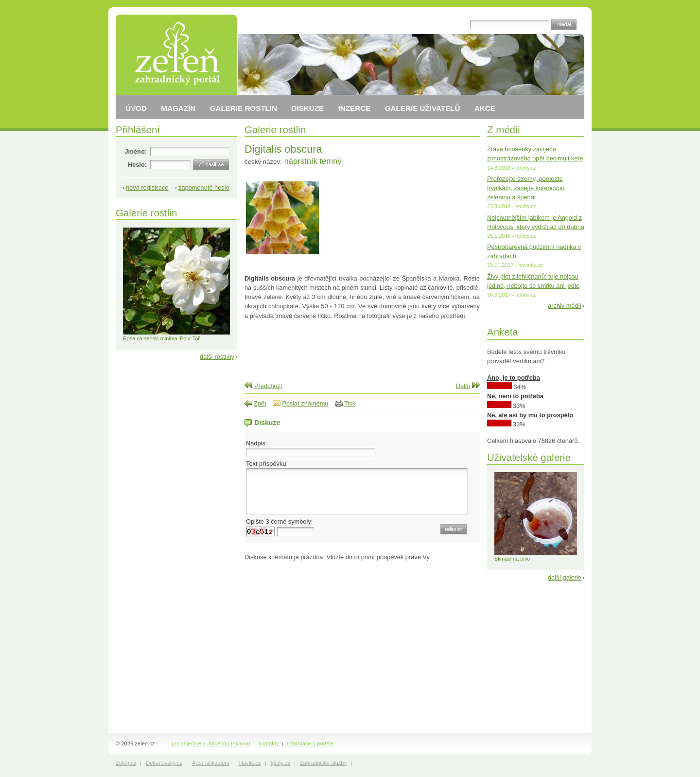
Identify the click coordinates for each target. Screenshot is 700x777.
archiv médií (565, 306)
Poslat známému (305, 403)
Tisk (350, 403)
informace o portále (311, 743)
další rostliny (217, 357)
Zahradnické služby (323, 763)
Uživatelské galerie (529, 457)
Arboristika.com (211, 763)
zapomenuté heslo (204, 187)
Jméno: (136, 151)
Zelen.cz (126, 763)
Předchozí (268, 386)
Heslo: (137, 165)
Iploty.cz (280, 763)
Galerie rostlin (275, 130)
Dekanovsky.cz (164, 763)
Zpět (260, 403)
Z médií (504, 130)
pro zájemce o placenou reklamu (211, 743)
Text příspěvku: (267, 464)
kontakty (269, 743)
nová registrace (147, 187)
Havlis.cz (250, 763)
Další (463, 386)
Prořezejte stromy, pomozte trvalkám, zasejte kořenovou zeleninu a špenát (526, 188)
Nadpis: (256, 443)
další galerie (565, 577)
